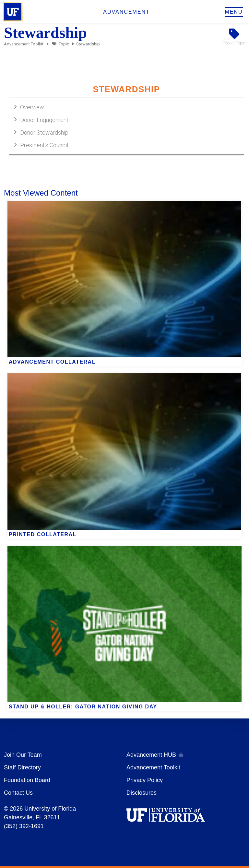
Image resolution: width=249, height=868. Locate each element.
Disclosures (142, 793)
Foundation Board (27, 780)
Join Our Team (23, 755)
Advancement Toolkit (24, 44)
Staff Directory (22, 767)
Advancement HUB (151, 755)
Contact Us (18, 793)
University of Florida (50, 809)
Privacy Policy (145, 780)
